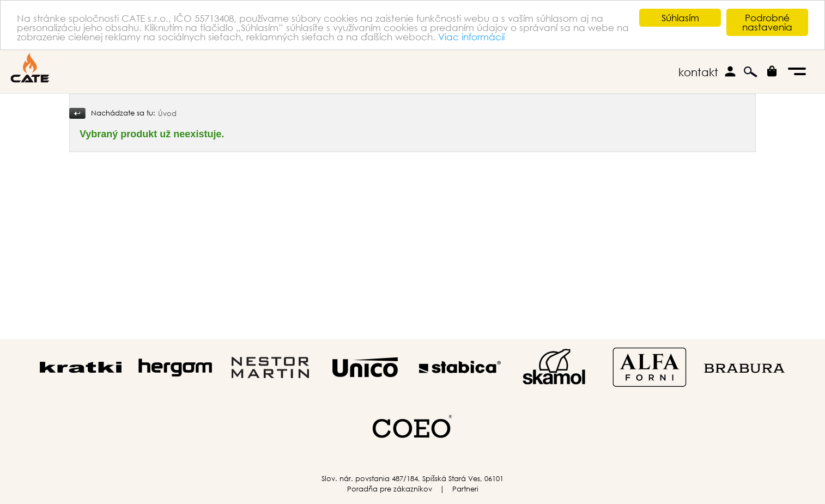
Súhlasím (680, 18)
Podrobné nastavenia (767, 22)
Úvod (167, 114)
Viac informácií (471, 37)
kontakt (698, 72)
